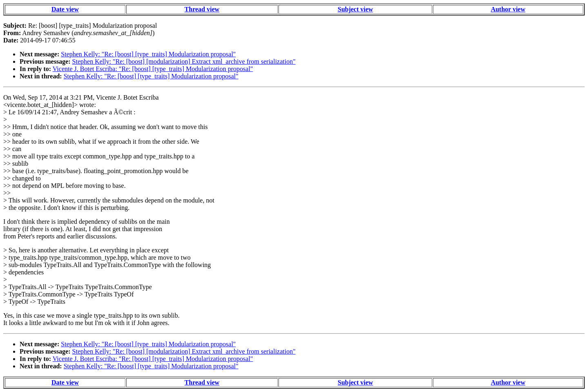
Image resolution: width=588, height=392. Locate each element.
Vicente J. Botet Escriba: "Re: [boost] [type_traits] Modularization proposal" (153, 69)
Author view (508, 9)
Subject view (355, 9)
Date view (65, 9)
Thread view (202, 9)
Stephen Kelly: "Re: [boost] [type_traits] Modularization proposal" (148, 54)
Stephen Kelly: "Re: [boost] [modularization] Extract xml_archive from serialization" (184, 61)
